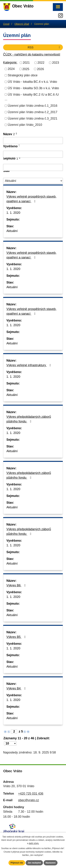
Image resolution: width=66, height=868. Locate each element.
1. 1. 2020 (13, 213)
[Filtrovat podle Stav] (33, 181)
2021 (26, 63)
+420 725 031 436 (31, 794)
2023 (56, 63)
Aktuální (12, 231)
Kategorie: (10, 62)
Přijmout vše (17, 863)
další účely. (34, 843)
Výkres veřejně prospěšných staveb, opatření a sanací (31, 199)
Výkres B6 (17, 585)
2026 (41, 69)
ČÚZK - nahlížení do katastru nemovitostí (32, 54)
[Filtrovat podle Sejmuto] (33, 167)
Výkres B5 (17, 637)
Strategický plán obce (23, 75)
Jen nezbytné (34, 863)
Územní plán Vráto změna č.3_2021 (33, 118)
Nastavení (51, 863)
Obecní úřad (22, 24)
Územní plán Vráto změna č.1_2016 (33, 106)
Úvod (6, 24)
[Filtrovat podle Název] (33, 141)
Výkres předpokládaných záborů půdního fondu (29, 419)
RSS (45, 47)
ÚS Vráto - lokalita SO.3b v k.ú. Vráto (33, 88)
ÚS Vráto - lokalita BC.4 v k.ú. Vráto (32, 82)
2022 (41, 63)
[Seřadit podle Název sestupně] (17, 134)
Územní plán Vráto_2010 (25, 125)
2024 (11, 69)
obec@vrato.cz (28, 800)
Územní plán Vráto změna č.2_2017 (33, 112)
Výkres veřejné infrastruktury (29, 365)
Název (9, 134)
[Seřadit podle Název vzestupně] (17, 133)
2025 (26, 69)
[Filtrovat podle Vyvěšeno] (33, 154)
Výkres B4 (17, 688)
